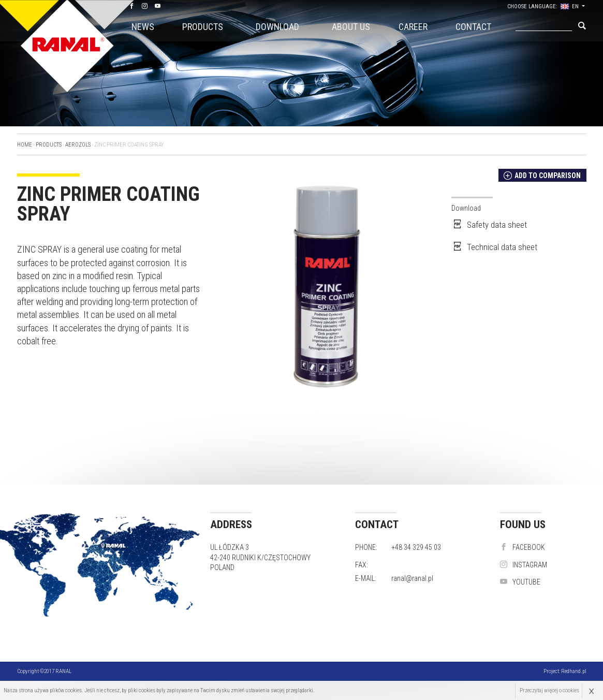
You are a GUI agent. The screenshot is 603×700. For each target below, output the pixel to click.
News (143, 27)
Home (25, 145)
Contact (473, 27)
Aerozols (78, 145)
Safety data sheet (489, 225)
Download (277, 27)
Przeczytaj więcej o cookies (549, 690)
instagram (524, 565)
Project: (565, 671)
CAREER (413, 27)
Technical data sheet (494, 247)
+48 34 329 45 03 (416, 547)
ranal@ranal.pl (412, 578)
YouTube (520, 582)
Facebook (523, 547)
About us (351, 27)
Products (203, 27)
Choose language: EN (545, 6)
